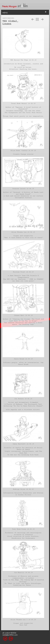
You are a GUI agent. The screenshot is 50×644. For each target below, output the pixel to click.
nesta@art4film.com (10, 635)
